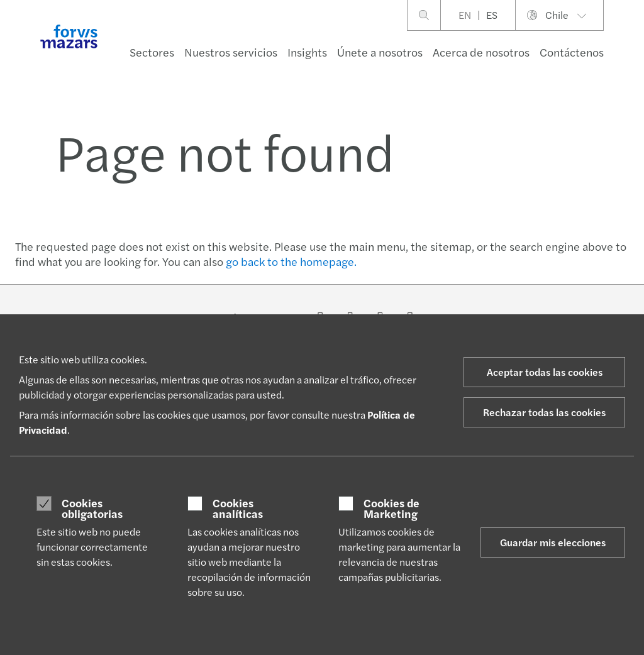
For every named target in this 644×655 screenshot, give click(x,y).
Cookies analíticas (238, 508)
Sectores (152, 52)
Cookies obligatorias (92, 508)
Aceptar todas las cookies (545, 372)
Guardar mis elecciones (553, 542)
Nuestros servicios (231, 52)
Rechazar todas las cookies (544, 412)
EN (465, 15)
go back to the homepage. (291, 261)
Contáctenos (572, 52)
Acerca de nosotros (481, 52)
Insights (307, 52)
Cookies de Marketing (391, 508)
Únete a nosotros (380, 52)
